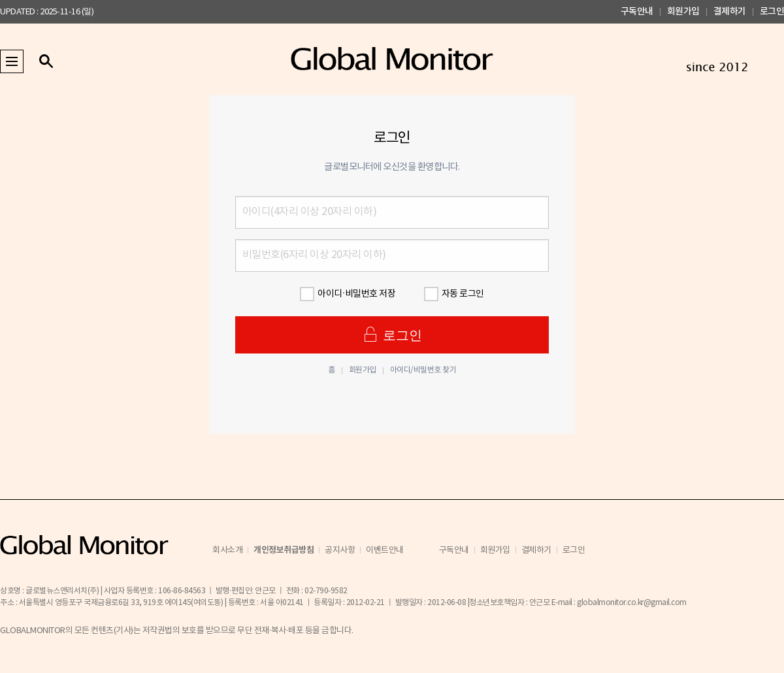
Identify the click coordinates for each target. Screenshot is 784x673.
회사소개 (227, 550)
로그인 (772, 11)
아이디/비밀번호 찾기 (423, 370)
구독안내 (637, 11)
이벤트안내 (385, 550)
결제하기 (730, 11)
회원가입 (683, 11)
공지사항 (340, 550)
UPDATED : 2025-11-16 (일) (47, 12)
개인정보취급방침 (284, 550)
